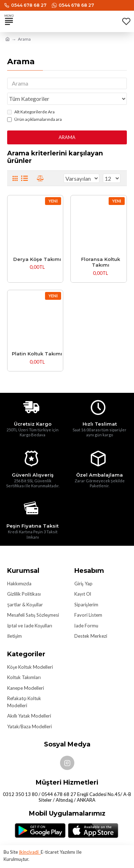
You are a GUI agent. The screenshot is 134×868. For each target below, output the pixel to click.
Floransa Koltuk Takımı (101, 262)
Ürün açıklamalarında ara (34, 119)
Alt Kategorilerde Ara (31, 112)
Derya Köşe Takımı (37, 259)
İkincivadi (30, 852)
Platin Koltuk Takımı (37, 354)
